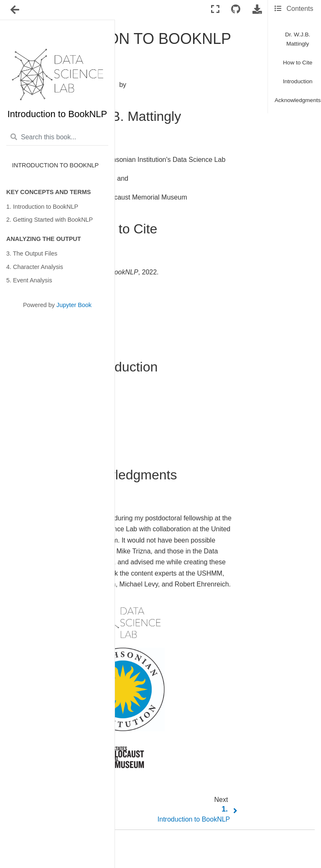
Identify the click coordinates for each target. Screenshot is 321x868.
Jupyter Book (74, 305)
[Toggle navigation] (15, 10)
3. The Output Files (32, 253)
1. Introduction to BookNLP (42, 207)
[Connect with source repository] (236, 9)
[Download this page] (257, 9)
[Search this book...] (57, 138)
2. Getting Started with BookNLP (50, 220)
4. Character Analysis (35, 267)
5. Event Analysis (29, 280)
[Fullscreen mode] (215, 9)
